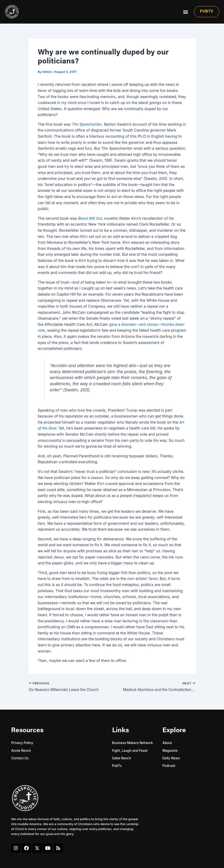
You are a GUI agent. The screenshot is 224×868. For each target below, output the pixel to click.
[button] (185, 12)
